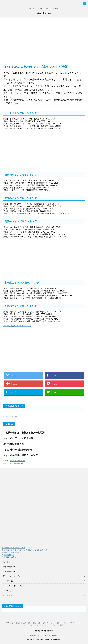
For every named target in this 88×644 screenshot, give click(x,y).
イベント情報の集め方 (18, 464)
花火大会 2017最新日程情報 (18, 450)
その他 (52, 625)
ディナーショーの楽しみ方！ (14, 548)
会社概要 (60, 625)
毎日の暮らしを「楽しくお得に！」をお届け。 (44, 635)
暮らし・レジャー (11, 416)
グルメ (6, 591)
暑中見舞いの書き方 (14, 444)
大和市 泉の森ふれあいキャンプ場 (17, 326)
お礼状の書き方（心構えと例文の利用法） (25, 433)
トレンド (6, 595)
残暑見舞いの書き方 (10, 557)
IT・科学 (6, 581)
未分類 (6, 562)
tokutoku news (44, 13)
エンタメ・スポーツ (11, 586)
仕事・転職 (7, 567)
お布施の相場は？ (9, 555)
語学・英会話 (16, 623)
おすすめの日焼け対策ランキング (21, 455)
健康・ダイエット (48, 623)
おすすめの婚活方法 (17, 461)
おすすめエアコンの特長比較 (18, 438)
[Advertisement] (44, 43)
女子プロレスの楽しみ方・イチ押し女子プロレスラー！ (25, 550)
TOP (8, 623)
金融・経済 (7, 571)
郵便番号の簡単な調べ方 (12, 552)
